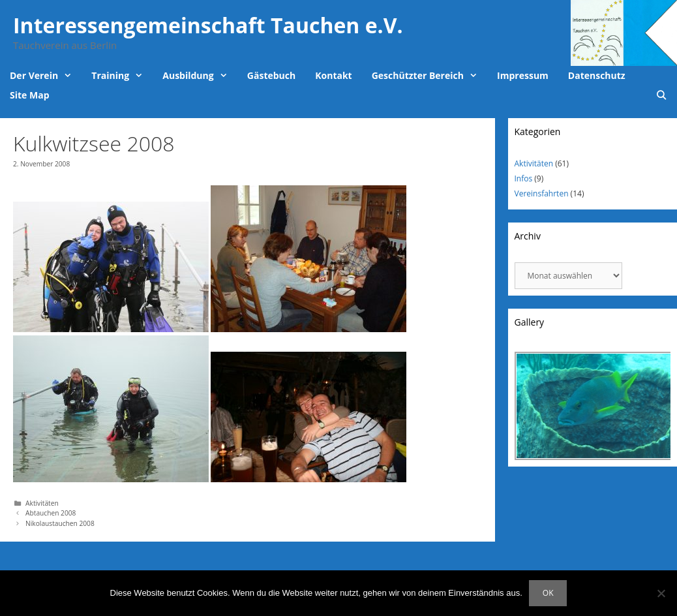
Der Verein (46, 76)
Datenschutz (597, 75)
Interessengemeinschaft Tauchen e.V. (208, 25)
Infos (524, 178)
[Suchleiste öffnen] (661, 95)
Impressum (523, 75)
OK (548, 593)
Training (122, 76)
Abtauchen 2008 (51, 513)
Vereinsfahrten (542, 193)
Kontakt (333, 75)
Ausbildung (200, 76)
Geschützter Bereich (429, 76)
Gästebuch (271, 75)
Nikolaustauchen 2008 (60, 523)
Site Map (29, 95)
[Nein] (661, 593)
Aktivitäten (42, 503)
